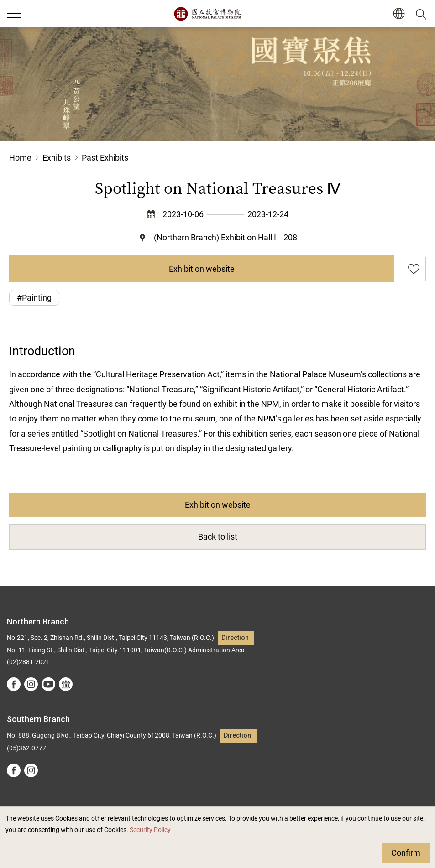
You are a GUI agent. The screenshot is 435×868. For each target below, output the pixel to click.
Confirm (406, 853)
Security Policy (150, 830)
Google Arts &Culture (66, 684)
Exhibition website (202, 269)
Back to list (218, 537)
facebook (14, 684)
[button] (399, 14)
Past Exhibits (105, 158)
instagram (31, 684)
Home (20, 158)
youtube (48, 684)
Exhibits (57, 158)
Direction (235, 638)
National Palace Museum (207, 14)
